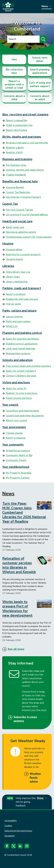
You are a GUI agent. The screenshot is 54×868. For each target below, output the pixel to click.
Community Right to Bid (19, 455)
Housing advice (14, 250)
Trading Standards (16, 175)
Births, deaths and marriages (22, 137)
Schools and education (17, 360)
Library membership (17, 282)
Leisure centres (14, 317)
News (8, 494)
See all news (16, 649)
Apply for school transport (21, 371)
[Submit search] (43, 39)
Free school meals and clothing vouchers (28, 366)
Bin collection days (14, 71)
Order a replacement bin (19, 125)
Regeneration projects (18, 353)
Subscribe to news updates (25, 719)
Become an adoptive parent (21, 232)
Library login (13, 277)
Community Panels (16, 460)
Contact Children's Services (21, 376)
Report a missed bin (16, 120)
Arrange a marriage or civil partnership (27, 143)
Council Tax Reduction (18, 192)
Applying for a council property (23, 254)
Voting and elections (16, 382)
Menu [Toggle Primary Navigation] (47, 6)
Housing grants (14, 259)
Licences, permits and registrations (25, 170)
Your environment (14, 427)
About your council (16, 420)
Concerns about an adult (40, 98)
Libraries (8, 266)
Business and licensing (17, 159)
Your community (13, 445)
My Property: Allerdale (19, 473)
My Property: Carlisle (18, 478)
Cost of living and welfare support (40, 84)
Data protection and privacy (18, 831)
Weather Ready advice (35, 778)
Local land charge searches (21, 349)
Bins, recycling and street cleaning (25, 114)
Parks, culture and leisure (19, 311)
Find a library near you (18, 272)
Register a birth (14, 152)
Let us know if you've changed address (27, 215)
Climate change (14, 433)
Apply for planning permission (22, 339)
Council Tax (10, 204)
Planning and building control (22, 333)
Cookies (8, 826)
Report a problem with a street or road (14, 84)
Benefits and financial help (20, 181)
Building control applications (22, 344)
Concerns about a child (14, 98)
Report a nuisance (16, 438)
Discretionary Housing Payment (23, 197)
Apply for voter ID (16, 388)
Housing (8, 243)
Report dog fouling (16, 130)
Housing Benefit (15, 187)
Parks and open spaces (18, 321)
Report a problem (16, 294)
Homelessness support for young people (29, 237)
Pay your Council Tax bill (19, 210)
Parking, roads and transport (22, 288)
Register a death (15, 148)
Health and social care (17, 221)
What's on (12, 326)
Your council (10, 405)
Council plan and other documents (25, 416)
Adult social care (15, 227)
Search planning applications (40, 71)
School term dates (40, 59)
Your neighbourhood (16, 467)
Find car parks (13, 304)
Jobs (14, 59)
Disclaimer (10, 836)
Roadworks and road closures (22, 299)
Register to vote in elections (22, 393)
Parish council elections (19, 398)
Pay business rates (16, 165)
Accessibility (11, 821)
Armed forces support (18, 451)
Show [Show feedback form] (42, 798)
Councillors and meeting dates (22, 411)
